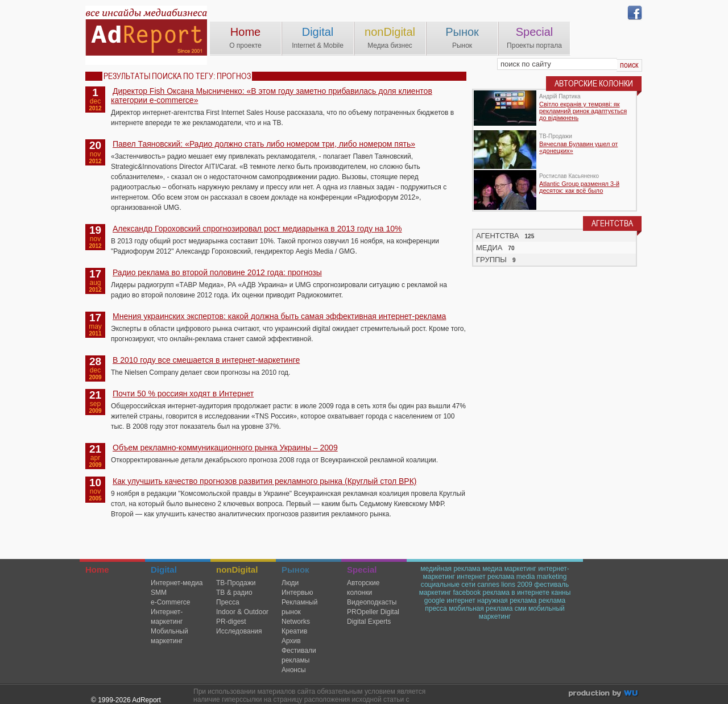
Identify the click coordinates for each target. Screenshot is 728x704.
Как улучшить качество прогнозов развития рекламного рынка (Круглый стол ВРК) (265, 481)
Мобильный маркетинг (169, 636)
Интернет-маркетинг (167, 617)
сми (521, 608)
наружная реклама (507, 601)
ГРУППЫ (491, 260)
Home (245, 32)
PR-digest (231, 622)
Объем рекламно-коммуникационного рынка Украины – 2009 (225, 448)
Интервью (297, 593)
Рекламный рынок (299, 607)
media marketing (542, 577)
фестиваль (551, 585)
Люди (290, 583)
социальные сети (448, 585)
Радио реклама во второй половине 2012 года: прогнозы (217, 272)
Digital (318, 32)
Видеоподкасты (372, 602)
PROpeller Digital (373, 612)
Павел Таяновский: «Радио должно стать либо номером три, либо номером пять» (264, 144)
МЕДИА (489, 248)
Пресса (228, 602)
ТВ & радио (234, 593)
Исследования (239, 631)
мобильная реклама (481, 608)
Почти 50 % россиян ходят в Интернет (183, 394)
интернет (461, 601)
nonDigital (390, 32)
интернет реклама (485, 577)
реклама (552, 601)
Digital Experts (369, 622)
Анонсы (294, 670)
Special (535, 32)
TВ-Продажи (236, 583)
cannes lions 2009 (505, 585)
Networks (296, 622)
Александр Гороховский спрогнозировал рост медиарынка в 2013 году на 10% (257, 229)
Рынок (462, 32)
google (435, 601)
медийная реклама (450, 569)
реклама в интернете (516, 593)
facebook (467, 593)
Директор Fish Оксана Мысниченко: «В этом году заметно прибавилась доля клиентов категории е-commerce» (272, 96)
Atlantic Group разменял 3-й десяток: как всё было (579, 187)
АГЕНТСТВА (498, 236)
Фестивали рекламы (299, 655)
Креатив (294, 631)
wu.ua (604, 695)
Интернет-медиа (177, 583)
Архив (291, 641)
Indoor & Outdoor (242, 612)
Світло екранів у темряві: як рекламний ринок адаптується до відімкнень (583, 111)
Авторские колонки (363, 588)
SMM (159, 593)
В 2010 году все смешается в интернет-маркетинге (206, 360)
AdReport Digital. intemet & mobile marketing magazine (146, 35)
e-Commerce (170, 602)
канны (561, 593)
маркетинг (435, 593)
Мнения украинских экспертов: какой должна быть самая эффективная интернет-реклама (279, 316)
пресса (436, 608)
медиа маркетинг (509, 569)
